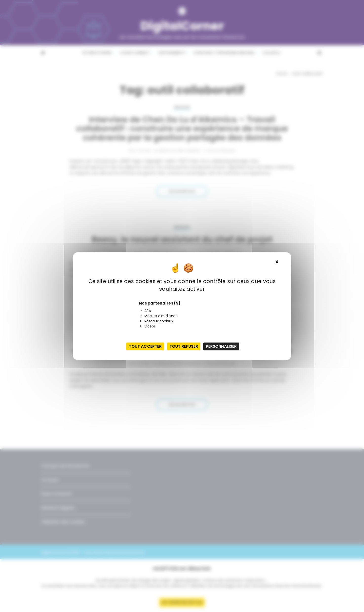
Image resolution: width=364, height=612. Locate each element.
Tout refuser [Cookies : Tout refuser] (184, 346)
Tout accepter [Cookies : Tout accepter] (145, 346)
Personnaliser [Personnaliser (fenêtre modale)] (221, 346)
